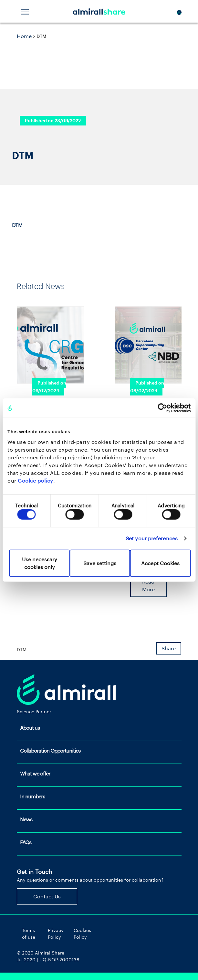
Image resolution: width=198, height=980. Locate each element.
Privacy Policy (56, 934)
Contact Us (47, 896)
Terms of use (29, 934)
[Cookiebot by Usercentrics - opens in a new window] (162, 408)
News (26, 819)
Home (24, 36)
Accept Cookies (160, 563)
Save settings (100, 563)
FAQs (26, 842)
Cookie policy (36, 480)
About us (30, 728)
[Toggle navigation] (25, 11)
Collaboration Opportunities (50, 750)
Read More (148, 585)
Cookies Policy (82, 934)
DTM (17, 225)
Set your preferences (152, 538)
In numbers (32, 796)
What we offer (35, 773)
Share (169, 648)
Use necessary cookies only (40, 563)
